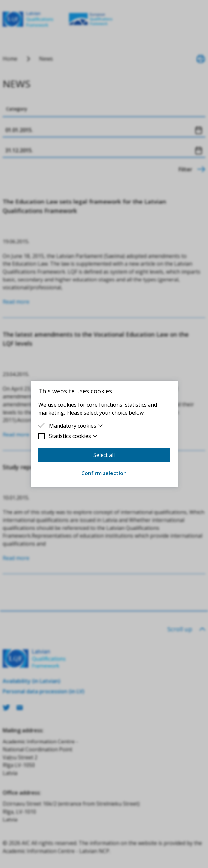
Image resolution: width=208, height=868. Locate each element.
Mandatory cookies (76, 426)
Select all (104, 455)
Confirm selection (104, 473)
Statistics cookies (73, 436)
